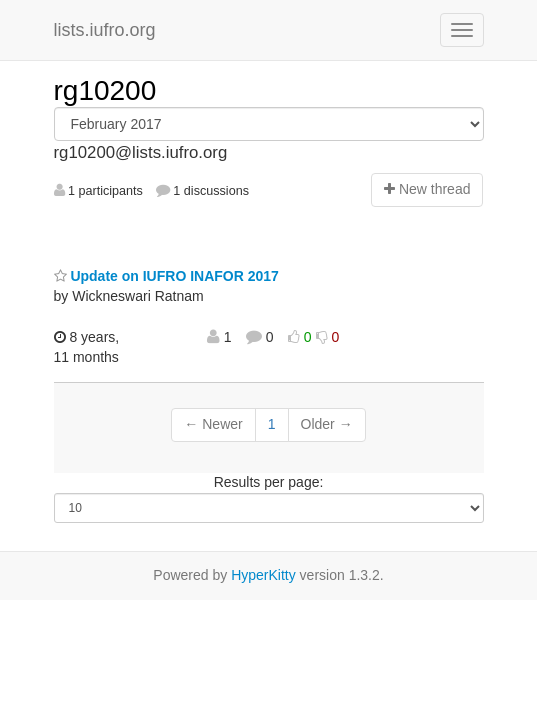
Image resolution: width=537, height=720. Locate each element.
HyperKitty (263, 575)
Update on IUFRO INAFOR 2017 (166, 276)
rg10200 (105, 90)
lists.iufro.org (105, 30)
